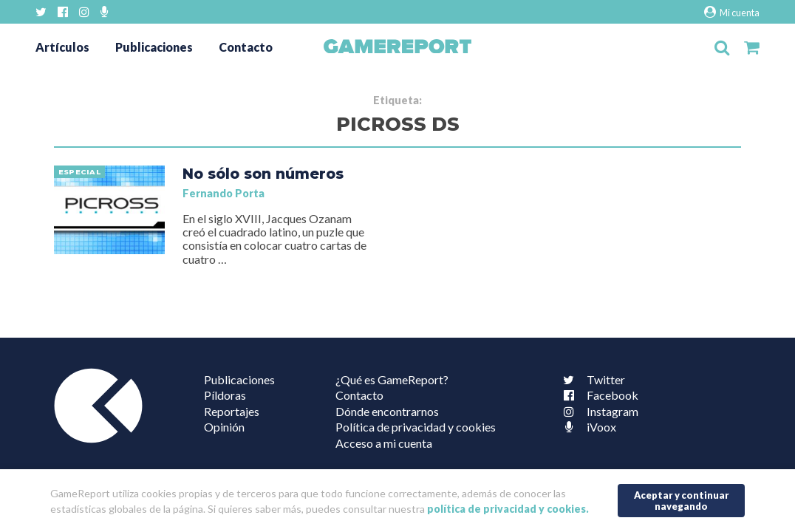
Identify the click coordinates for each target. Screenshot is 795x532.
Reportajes (232, 411)
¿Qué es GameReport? (392, 379)
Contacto (246, 47)
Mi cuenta (732, 12)
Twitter (591, 379)
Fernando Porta (224, 193)
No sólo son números (263, 174)
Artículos (62, 47)
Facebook (598, 395)
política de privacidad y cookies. (508, 509)
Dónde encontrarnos (387, 411)
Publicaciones (154, 47)
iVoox (587, 427)
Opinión (224, 427)
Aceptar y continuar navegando (682, 501)
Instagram (598, 411)
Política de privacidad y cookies (416, 427)
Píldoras (225, 395)
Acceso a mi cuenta (384, 443)
